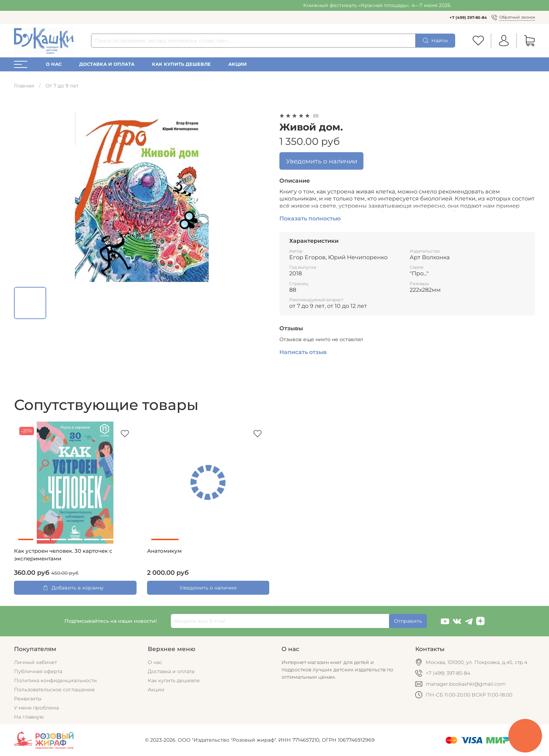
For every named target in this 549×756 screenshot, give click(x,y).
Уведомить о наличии (322, 161)
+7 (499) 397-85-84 (468, 17)
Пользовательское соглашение (54, 690)
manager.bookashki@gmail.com (466, 684)
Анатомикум (164, 551)
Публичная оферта (38, 671)
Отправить (408, 621)
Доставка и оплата (107, 64)
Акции (238, 64)
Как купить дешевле (181, 64)
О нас (54, 64)
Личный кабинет (35, 662)
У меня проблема (36, 708)
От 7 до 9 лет (62, 86)
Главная (24, 86)
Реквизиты (28, 699)
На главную (29, 717)
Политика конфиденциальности (55, 680)
